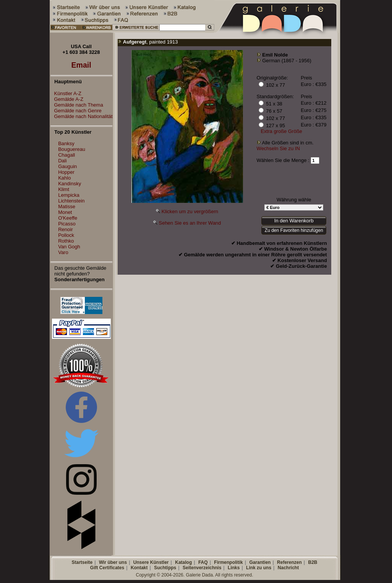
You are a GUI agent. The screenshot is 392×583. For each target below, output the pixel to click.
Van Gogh (69, 247)
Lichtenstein (71, 201)
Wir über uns (113, 562)
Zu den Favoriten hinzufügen (294, 230)
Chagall (66, 155)
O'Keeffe (68, 218)
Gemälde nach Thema (77, 105)
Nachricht (288, 568)
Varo (63, 252)
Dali (62, 161)
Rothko (66, 241)
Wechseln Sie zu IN (278, 148)
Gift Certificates (107, 568)
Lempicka (69, 195)
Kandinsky (70, 184)
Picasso (67, 224)
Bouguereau (72, 149)
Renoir (65, 229)
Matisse (67, 206)
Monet (65, 212)
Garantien (260, 562)
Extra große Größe (281, 131)
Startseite (82, 562)
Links (234, 568)
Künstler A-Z (66, 93)
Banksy (66, 143)
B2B (313, 562)
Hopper (66, 172)
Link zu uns (259, 568)
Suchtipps (165, 568)
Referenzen (289, 562)
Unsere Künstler (151, 562)
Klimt (64, 189)
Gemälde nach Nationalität (82, 116)
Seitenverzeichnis (202, 568)
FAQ (203, 562)
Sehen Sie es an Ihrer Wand (190, 223)
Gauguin (67, 166)
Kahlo (64, 178)
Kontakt (139, 568)
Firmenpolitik (228, 562)
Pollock (66, 235)
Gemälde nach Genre (76, 111)
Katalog (183, 562)
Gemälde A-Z (67, 99)
